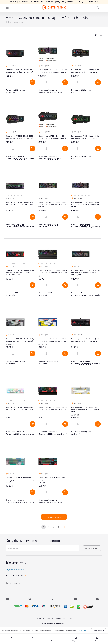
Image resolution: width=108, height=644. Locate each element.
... (54, 527)
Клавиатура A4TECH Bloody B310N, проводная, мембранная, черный (20, 137)
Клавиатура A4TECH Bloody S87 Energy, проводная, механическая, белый (85, 409)
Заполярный (18, 574)
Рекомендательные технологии (54, 624)
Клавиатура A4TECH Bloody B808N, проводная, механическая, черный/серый (53, 204)
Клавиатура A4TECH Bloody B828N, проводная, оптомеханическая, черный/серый (86, 273)
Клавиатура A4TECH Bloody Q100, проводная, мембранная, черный (85, 340)
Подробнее (82, 630)
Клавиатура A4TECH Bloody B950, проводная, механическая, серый (20, 340)
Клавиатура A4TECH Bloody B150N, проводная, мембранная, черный (86, 71)
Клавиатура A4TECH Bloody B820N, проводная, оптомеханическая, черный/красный (20, 273)
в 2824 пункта (20, 90)
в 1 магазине (52, 90)
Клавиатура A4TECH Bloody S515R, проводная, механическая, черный (53, 408)
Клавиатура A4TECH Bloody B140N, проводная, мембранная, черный (53, 71)
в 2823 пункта (52, 92)
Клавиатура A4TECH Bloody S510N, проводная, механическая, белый (20, 408)
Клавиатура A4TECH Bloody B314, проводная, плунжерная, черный (52, 137)
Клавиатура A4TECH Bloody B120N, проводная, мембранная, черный (20, 71)
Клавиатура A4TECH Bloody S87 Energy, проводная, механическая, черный (53, 480)
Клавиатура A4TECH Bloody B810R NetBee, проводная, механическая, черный (85, 204)
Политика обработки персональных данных (54, 618)
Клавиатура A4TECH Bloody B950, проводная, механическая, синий (52, 340)
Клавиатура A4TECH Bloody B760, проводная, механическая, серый (20, 203)
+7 (7, 574)
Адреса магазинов (15, 568)
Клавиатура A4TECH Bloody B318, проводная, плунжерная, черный (85, 137)
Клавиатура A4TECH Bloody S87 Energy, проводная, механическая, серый (20, 480)
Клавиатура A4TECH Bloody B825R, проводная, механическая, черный (53, 271)
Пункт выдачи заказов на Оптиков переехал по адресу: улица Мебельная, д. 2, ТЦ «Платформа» (54, 2)
